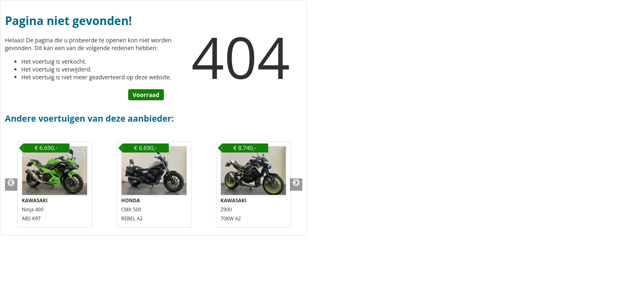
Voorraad (146, 95)
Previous (11, 185)
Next (296, 185)
